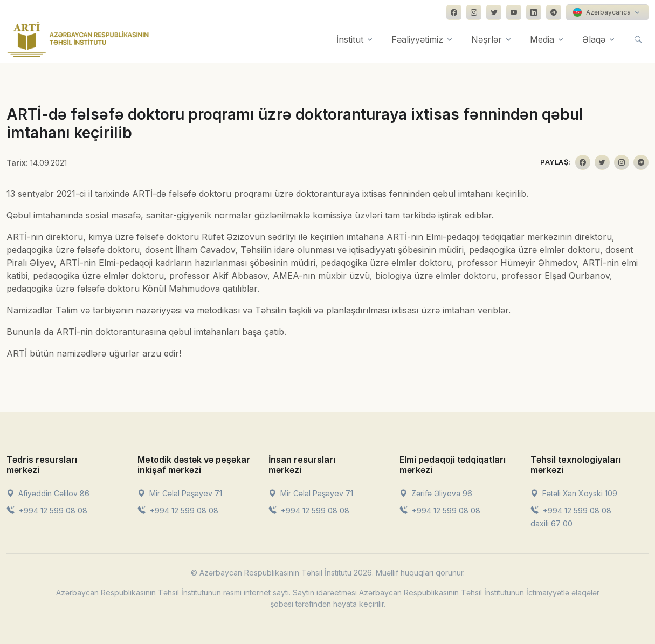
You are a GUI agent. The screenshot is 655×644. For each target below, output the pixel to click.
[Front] (78, 39)
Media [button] (542, 39)
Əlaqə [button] (594, 39)
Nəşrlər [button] (487, 39)
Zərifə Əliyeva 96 (436, 493)
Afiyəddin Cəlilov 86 (48, 493)
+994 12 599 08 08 (47, 511)
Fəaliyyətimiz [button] (417, 39)
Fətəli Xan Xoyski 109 (574, 493)
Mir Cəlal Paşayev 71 (180, 493)
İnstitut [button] (350, 39)
